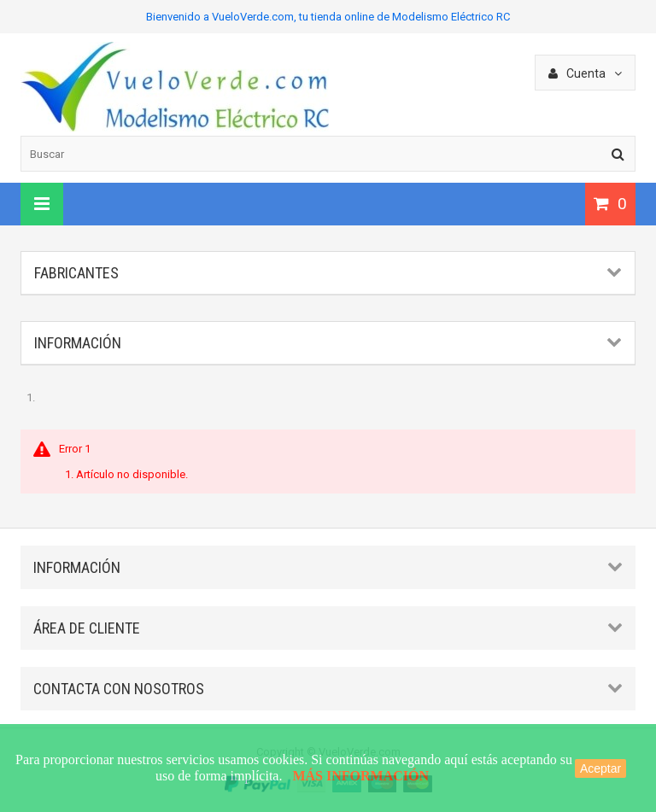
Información (78, 343)
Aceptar (600, 768)
